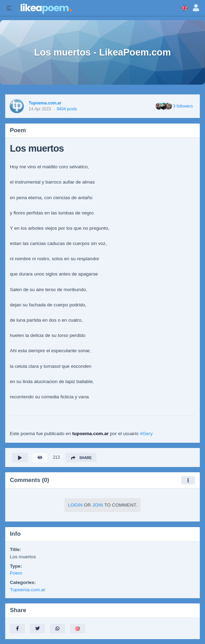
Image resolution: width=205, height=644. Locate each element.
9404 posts (67, 109)
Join (98, 505)
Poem (16, 573)
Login (75, 505)
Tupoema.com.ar (45, 103)
